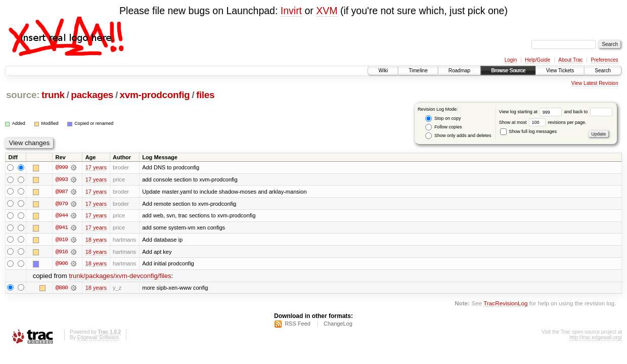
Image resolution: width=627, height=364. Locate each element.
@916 (62, 252)
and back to (588, 112)
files (205, 95)
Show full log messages (528, 131)
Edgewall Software (98, 338)
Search (603, 71)
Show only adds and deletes (458, 136)
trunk (53, 95)
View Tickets (560, 71)
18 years (96, 240)
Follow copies (443, 127)
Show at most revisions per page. (543, 122)
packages (92, 95)
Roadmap (459, 71)
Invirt (291, 11)
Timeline (418, 71)
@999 (62, 167)
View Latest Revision (595, 83)
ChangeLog (338, 325)
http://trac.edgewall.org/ (596, 338)
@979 (62, 204)
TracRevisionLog (505, 304)
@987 (62, 192)
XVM (327, 11)
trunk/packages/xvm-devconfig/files (120, 277)
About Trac (570, 60)
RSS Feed (298, 325)
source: (23, 95)
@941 (62, 228)
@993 (62, 179)
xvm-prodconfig (155, 95)
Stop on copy (443, 119)
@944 (62, 216)
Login (511, 60)
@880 (62, 289)
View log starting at (532, 112)
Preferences (605, 60)
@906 (62, 264)
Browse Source (508, 71)
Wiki (383, 71)
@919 (62, 240)
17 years (96, 167)
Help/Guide (538, 60)
